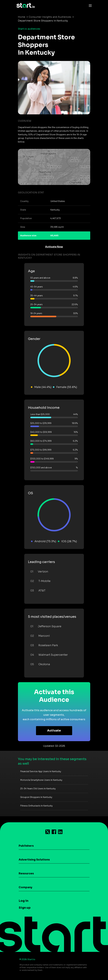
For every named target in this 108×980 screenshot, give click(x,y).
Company (25, 887)
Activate (54, 731)
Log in (23, 901)
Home (22, 17)
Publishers (26, 846)
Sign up (25, 908)
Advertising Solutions (34, 860)
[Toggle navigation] (89, 5)
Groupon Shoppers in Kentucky (36, 797)
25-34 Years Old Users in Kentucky (38, 789)
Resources (26, 873)
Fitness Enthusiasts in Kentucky (36, 806)
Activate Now (54, 247)
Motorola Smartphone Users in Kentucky (41, 780)
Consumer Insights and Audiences (50, 17)
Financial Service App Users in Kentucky (41, 771)
